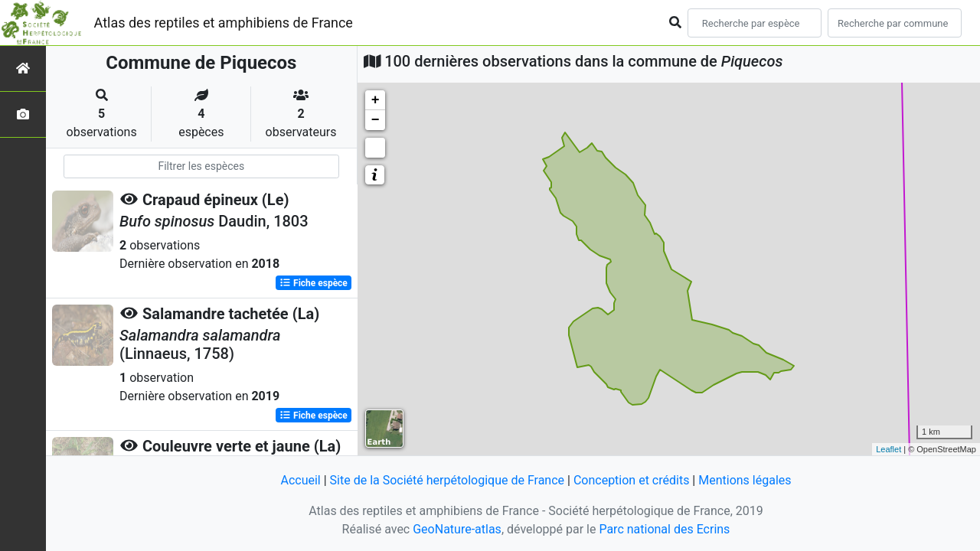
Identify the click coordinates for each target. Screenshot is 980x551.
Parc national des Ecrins (664, 529)
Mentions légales (745, 480)
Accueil (300, 480)
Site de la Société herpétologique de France (447, 480)
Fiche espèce (314, 283)
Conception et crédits (632, 480)
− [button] (376, 120)
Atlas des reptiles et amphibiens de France (224, 23)
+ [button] (376, 100)
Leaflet (889, 449)
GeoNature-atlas (457, 529)
